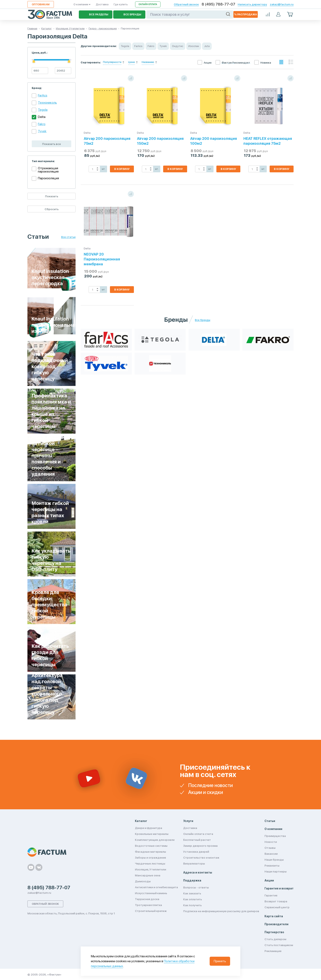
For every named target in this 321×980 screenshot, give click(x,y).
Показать (52, 196)
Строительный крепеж (151, 911)
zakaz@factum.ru (282, 4)
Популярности (112, 62)
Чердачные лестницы (150, 863)
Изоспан (194, 46)
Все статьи (68, 237)
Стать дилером (275, 939)
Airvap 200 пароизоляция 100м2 (214, 141)
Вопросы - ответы (196, 887)
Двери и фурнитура (149, 828)
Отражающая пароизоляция (48, 170)
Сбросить (52, 209)
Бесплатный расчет (197, 840)
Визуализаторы (194, 863)
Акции (269, 880)
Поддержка (192, 880)
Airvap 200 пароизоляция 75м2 (107, 141)
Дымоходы (143, 881)
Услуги (188, 821)
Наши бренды (274, 860)
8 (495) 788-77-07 (218, 4)
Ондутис (178, 46)
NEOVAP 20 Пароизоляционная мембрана (102, 259)
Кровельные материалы (152, 834)
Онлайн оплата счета (198, 834)
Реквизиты (272, 866)
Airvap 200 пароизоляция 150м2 (160, 141)
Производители (276, 924)
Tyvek (42, 131)
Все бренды (203, 320)
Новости (271, 842)
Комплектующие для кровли (155, 840)
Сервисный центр (277, 907)
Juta (207, 46)
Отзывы (270, 848)
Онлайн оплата (148, 4)
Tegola (43, 110)
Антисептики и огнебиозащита (156, 887)
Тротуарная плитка (148, 905)
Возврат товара (276, 901)
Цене (132, 62)
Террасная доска (147, 899)
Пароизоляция (48, 178)
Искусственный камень (151, 893)
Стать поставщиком (279, 945)
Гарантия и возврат (279, 888)
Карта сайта (274, 916)
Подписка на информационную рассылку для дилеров (221, 911)
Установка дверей (196, 852)
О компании (82, 4)
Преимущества (275, 836)
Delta (42, 117)
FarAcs (43, 95)
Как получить (192, 905)
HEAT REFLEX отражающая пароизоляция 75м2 (268, 141)
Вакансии (271, 854)
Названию (148, 62)
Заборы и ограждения (150, 858)
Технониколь (47, 103)
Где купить (121, 4)
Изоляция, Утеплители (150, 869)
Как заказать (192, 893)
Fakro (42, 124)
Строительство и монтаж (201, 858)
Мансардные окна (148, 875)
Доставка (102, 4)
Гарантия (271, 895)
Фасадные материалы (150, 852)
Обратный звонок (186, 4)
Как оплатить (193, 899)
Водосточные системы (151, 846)
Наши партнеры (276, 871)
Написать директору (252, 4)
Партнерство (274, 932)
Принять (220, 961)
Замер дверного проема (200, 846)
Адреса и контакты (198, 872)
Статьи (270, 821)
